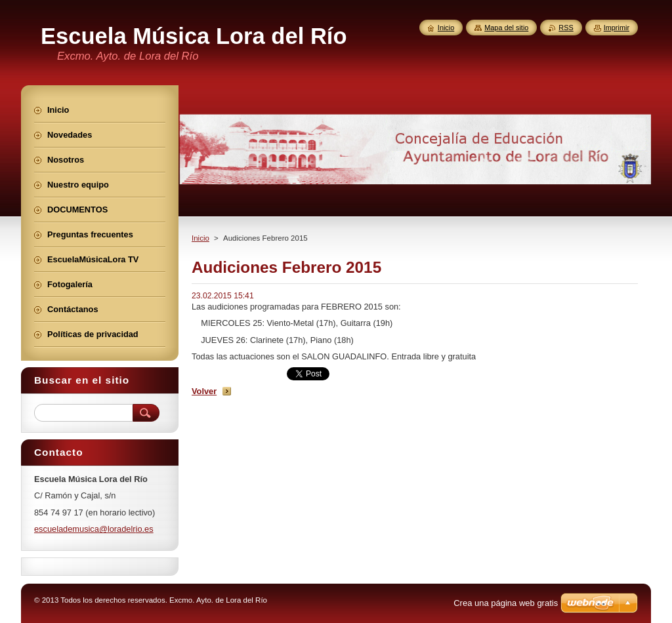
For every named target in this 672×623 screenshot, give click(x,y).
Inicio (200, 238)
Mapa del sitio (506, 28)
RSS (566, 28)
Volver (204, 391)
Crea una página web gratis (506, 603)
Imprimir (617, 28)
